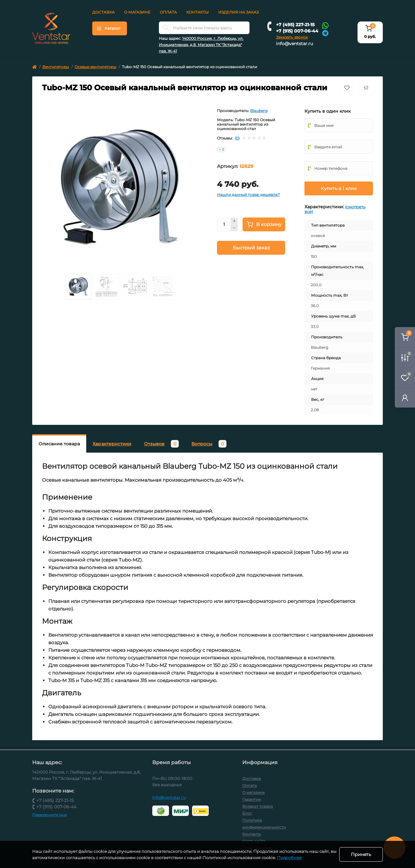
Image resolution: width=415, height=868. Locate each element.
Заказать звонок (292, 37)
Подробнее (296, 858)
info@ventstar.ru (295, 44)
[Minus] (234, 228)
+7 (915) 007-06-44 (297, 31)
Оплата (168, 12)
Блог (247, 813)
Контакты (198, 12)
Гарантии (252, 799)
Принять (361, 854)
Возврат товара (258, 806)
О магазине (137, 12)
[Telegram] (325, 33)
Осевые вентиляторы (95, 67)
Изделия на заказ (238, 12)
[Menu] (110, 28)
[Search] (166, 28)
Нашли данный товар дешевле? (248, 195)
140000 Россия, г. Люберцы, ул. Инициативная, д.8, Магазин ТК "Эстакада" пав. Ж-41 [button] (201, 45)
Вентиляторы (56, 67)
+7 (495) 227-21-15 (295, 25)
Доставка (103, 12)
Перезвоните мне (49, 815)
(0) (237, 138)
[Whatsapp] (325, 25)
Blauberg (259, 111)
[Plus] (234, 221)
